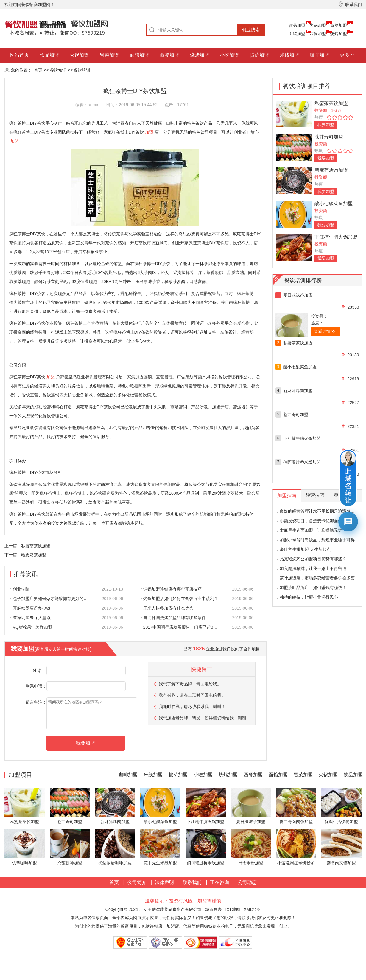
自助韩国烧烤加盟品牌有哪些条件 (173, 618)
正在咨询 (219, 882)
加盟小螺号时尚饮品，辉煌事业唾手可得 (317, 540)
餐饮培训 (82, 70)
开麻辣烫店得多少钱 (30, 608)
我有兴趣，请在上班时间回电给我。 (192, 695)
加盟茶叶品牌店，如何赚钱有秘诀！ (313, 588)
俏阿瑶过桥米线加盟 (302, 462)
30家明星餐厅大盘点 (31, 618)
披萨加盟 (259, 55)
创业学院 (20, 589)
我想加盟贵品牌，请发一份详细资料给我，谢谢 (203, 718)
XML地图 (252, 909)
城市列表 (214, 909)
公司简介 (137, 882)
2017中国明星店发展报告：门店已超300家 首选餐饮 (183, 627)
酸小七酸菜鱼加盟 (334, 204)
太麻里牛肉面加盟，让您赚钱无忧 (311, 530)
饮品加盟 (297, 25)
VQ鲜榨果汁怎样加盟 (31, 627)
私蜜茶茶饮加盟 (36, 546)
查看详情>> (325, 331)
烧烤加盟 (339, 34)
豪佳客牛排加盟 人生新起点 (305, 549)
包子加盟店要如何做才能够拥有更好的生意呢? (52, 599)
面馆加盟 (297, 34)
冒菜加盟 (339, 25)
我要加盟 (326, 125)
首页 (38, 70)
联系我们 (192, 882)
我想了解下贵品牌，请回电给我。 (190, 684)
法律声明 (164, 882)
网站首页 (19, 55)
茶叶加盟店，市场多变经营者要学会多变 (317, 578)
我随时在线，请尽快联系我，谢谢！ (192, 707)
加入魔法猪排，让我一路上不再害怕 (313, 568)
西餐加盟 (318, 34)
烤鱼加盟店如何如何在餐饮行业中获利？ (180, 599)
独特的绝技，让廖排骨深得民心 (309, 597)
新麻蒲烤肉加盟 (331, 170)
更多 (345, 55)
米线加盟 (289, 55)
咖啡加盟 (320, 55)
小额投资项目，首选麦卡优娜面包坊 (313, 521)
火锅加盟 (318, 25)
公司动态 (247, 882)
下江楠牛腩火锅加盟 (336, 237)
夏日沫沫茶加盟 (298, 295)
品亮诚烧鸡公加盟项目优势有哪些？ (313, 559)
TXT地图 (232, 909)
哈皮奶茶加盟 (34, 555)
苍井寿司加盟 (329, 137)
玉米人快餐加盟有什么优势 (167, 608)
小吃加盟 (229, 55)
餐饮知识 (58, 70)
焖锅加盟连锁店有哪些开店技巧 (171, 589)
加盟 (149, 132)
